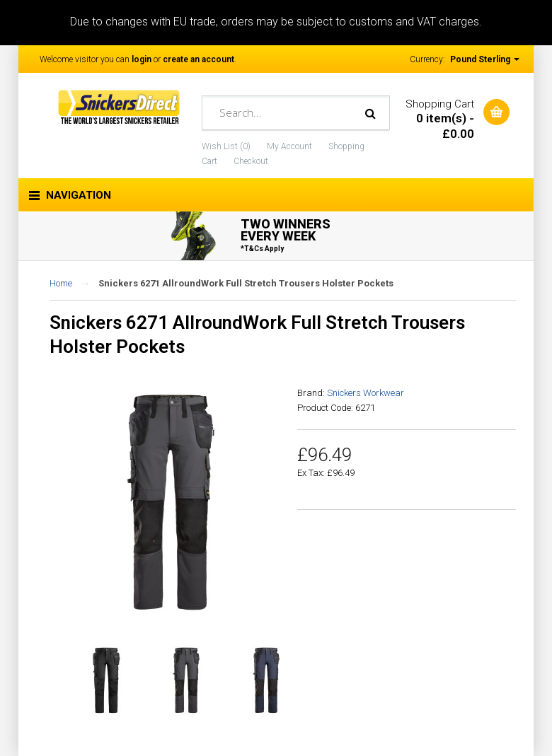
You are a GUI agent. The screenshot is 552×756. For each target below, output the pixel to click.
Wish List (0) (226, 146)
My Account (289, 146)
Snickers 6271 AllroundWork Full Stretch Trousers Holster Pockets (246, 283)
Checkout (251, 161)
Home (61, 283)
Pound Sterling (485, 59)
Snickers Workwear (366, 393)
